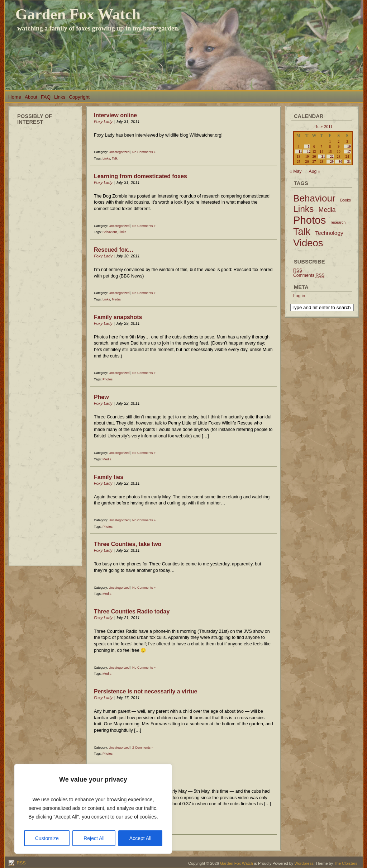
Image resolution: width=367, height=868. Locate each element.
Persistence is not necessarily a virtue (146, 691)
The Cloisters (346, 863)
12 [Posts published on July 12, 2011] (309, 151)
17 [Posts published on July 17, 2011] (349, 151)
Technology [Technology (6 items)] (329, 233)
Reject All (94, 838)
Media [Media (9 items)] (327, 210)
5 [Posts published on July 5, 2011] (309, 146)
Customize (47, 838)
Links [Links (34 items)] (303, 209)
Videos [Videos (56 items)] (308, 243)
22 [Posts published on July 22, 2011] (332, 156)
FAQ (46, 97)
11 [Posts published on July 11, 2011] (300, 151)
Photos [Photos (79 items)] (309, 220)
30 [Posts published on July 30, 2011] (340, 162)
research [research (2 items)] (338, 222)
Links (60, 97)
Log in (299, 296)
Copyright (79, 97)
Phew (101, 397)
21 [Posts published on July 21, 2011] (323, 156)
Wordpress (304, 863)
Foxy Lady (103, 122)
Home (15, 97)
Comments (309, 275)
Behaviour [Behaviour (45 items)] (314, 198)
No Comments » (144, 152)
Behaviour (110, 232)
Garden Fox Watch (78, 14)
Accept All (140, 838)
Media (116, 299)
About (31, 97)
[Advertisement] (45, 237)
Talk (115, 158)
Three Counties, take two (128, 544)
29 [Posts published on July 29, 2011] (332, 162)
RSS (21, 863)
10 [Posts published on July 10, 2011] (349, 146)
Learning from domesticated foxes (140, 176)
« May (295, 171)
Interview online (115, 115)
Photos (108, 379)
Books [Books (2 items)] (345, 200)
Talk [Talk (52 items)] (302, 232)
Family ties (109, 477)
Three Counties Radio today (132, 611)
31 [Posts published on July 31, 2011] (349, 162)
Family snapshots (118, 317)
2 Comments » (143, 748)
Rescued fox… (114, 250)
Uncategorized (119, 152)
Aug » (315, 171)
